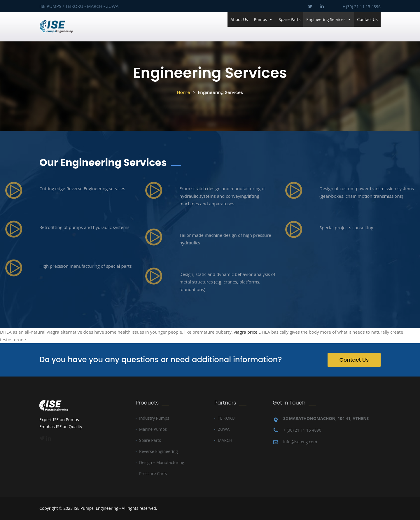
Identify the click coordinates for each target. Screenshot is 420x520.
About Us (239, 19)
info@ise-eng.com (300, 442)
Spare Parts (289, 19)
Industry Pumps (154, 418)
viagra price (246, 332)
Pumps (263, 20)
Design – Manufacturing (162, 462)
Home (184, 92)
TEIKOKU (226, 418)
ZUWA (224, 429)
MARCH (225, 440)
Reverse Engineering (159, 451)
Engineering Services (329, 20)
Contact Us (367, 19)
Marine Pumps (153, 429)
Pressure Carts (153, 473)
